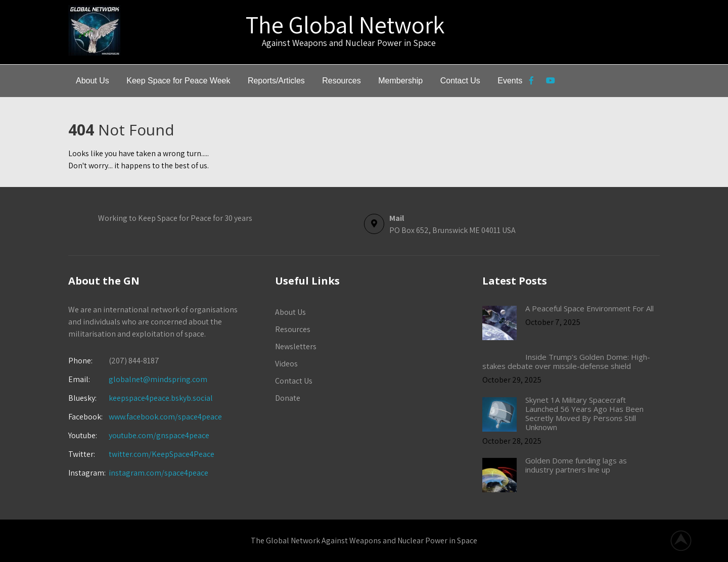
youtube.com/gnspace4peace (159, 435)
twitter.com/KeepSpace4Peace (162, 454)
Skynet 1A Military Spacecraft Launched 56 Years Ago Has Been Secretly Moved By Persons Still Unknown (584, 413)
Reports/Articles (276, 81)
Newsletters (296, 346)
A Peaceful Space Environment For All (589, 308)
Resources (341, 81)
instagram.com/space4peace (158, 473)
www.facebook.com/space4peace (165, 417)
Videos (286, 364)
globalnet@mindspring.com (138, 379)
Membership (400, 81)
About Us (93, 81)
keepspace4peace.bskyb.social (161, 398)
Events (510, 81)
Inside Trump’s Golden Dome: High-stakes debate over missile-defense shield (566, 361)
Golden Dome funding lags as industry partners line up (576, 465)
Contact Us (460, 81)
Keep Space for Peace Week (178, 81)
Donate (288, 398)
